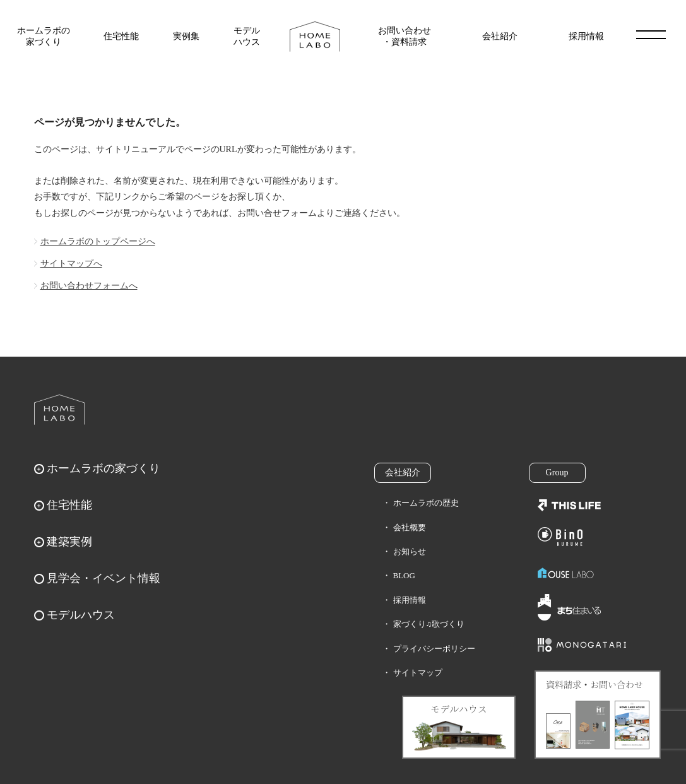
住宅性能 (121, 36)
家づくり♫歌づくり (429, 624)
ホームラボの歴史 (426, 503)
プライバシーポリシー (434, 649)
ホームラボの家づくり (44, 36)
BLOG (404, 575)
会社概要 (410, 527)
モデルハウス (247, 36)
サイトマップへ (71, 264)
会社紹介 (500, 36)
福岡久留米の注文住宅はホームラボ (315, 37)
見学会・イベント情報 (103, 578)
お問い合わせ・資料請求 (405, 36)
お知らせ (410, 551)
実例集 (186, 36)
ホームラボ (59, 410)
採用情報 (586, 36)
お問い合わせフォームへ (89, 286)
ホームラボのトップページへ (98, 241)
